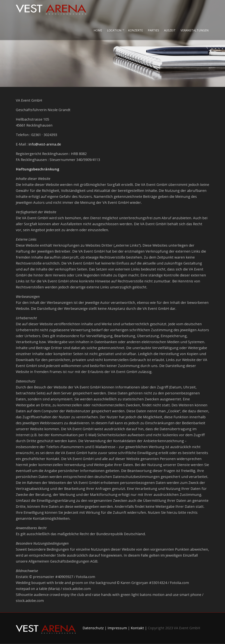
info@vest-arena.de (45, 144)
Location (114, 30)
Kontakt (137, 628)
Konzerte (136, 30)
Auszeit (170, 30)
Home (98, 30)
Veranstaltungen (195, 30)
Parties (153, 30)
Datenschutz (93, 628)
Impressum (117, 628)
